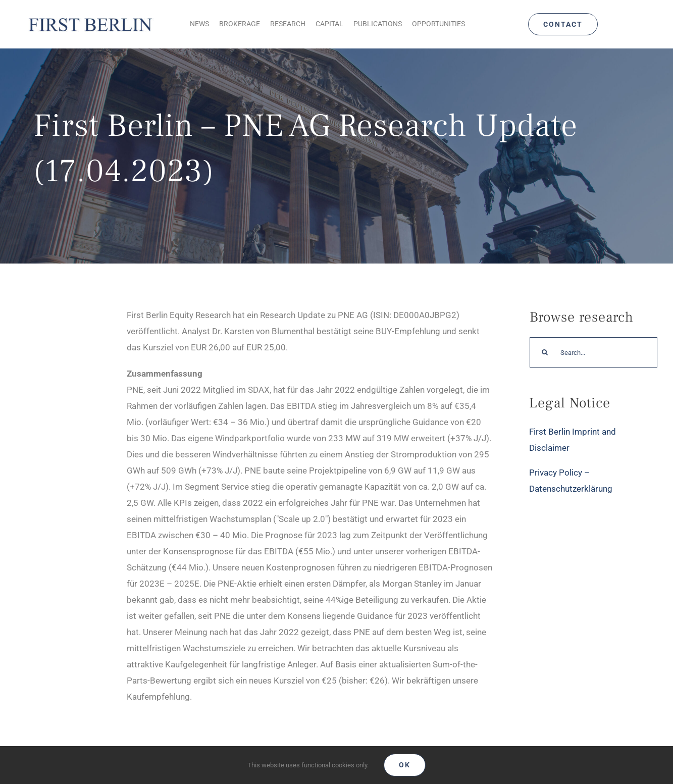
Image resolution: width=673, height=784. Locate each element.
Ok (405, 765)
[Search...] (593, 352)
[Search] (545, 352)
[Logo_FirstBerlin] (90, 18)
